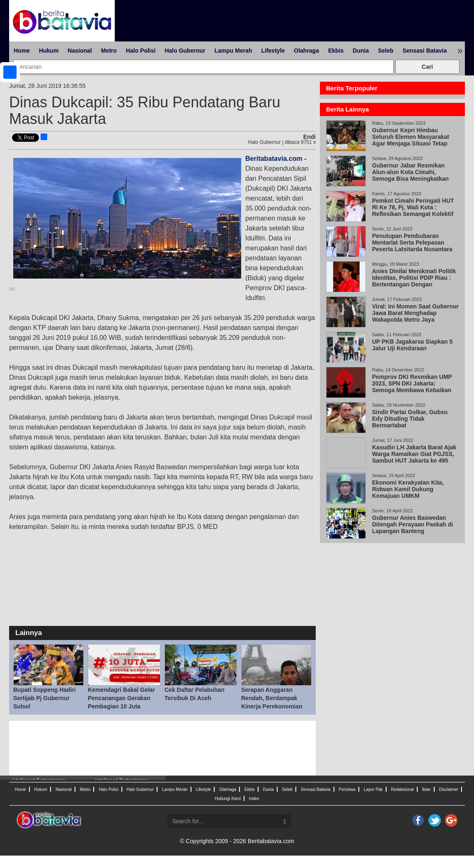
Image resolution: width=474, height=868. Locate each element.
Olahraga (306, 51)
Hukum (49, 51)
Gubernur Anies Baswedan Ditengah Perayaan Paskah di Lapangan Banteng (412, 524)
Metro (109, 51)
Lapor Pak (373, 789)
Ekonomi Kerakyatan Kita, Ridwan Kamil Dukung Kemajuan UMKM (408, 489)
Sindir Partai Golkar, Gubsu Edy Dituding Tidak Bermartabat (410, 419)
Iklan (426, 789)
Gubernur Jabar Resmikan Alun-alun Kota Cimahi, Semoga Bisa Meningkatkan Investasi (410, 175)
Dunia (361, 51)
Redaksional (403, 789)
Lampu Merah (233, 51)
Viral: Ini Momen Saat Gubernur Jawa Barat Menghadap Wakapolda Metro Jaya (415, 313)
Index (254, 799)
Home (22, 51)
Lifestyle (273, 51)
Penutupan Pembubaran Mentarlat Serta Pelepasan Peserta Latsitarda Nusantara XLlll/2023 (412, 246)
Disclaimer (449, 789)
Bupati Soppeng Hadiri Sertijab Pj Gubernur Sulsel (45, 698)
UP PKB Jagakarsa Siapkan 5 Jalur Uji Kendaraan (412, 345)
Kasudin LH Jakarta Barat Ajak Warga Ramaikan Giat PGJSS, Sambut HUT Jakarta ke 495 (414, 454)
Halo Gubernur (185, 51)
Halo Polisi (141, 51)
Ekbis (336, 51)
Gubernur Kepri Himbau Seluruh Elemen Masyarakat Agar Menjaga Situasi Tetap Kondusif (411, 140)
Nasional (80, 51)
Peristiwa (347, 789)
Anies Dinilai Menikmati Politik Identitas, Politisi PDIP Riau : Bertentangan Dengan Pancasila (414, 281)
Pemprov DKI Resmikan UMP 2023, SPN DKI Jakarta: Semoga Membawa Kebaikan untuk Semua (412, 387)
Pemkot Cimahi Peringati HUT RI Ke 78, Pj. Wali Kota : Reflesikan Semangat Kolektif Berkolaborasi (413, 211)
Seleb (386, 51)
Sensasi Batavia (425, 51)
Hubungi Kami (228, 799)
